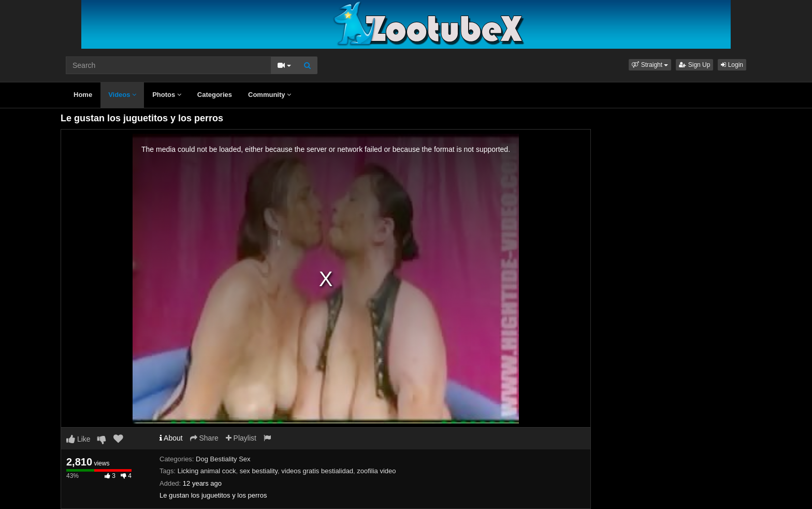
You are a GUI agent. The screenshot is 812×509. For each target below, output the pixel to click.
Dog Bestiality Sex (223, 459)
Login (732, 65)
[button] (650, 65)
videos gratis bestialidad (317, 471)
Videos (122, 95)
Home (83, 95)
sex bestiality (259, 471)
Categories (215, 95)
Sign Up (694, 65)
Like (78, 439)
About (171, 438)
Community (270, 95)
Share (204, 438)
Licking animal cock (207, 471)
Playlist (241, 438)
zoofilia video (376, 471)
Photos (167, 95)
